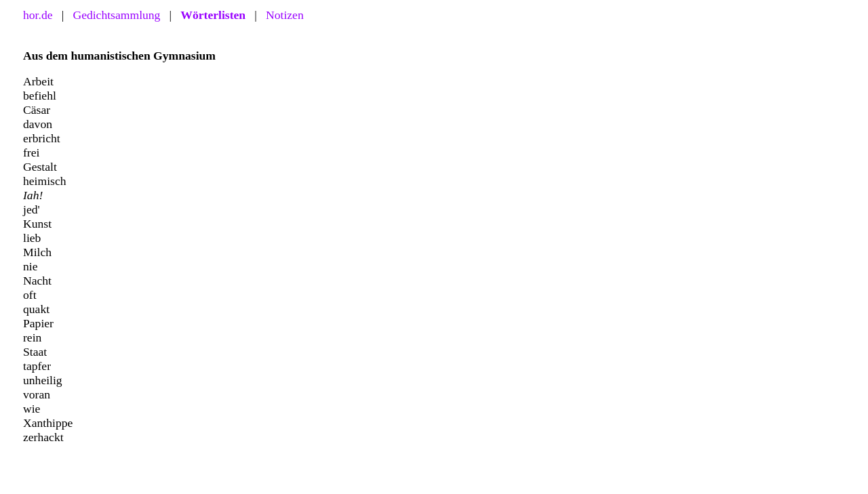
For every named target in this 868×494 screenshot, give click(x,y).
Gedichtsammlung (116, 15)
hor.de (38, 15)
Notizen (285, 15)
